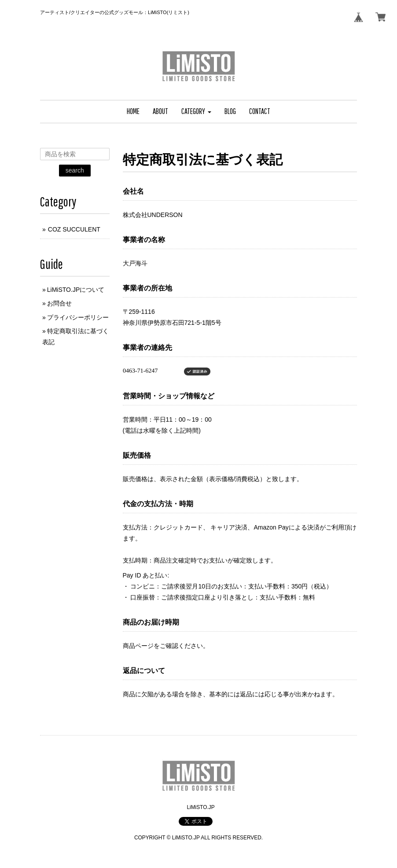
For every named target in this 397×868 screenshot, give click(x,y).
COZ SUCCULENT (74, 229)
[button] (196, 112)
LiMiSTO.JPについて (76, 290)
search (75, 170)
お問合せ (59, 303)
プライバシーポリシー (78, 317)
